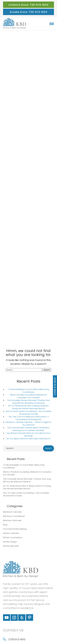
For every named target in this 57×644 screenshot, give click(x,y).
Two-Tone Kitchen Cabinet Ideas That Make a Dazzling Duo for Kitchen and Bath (28, 429)
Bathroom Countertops (14, 516)
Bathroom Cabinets (12, 512)
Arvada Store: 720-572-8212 (28, 12)
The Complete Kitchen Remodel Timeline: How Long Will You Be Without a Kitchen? (28, 402)
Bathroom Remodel (12, 520)
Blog (5, 525)
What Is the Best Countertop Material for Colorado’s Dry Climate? (29, 396)
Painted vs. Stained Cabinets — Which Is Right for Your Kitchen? (29, 424)
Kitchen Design (10, 542)
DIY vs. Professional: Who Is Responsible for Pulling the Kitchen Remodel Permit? (28, 407)
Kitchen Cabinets (11, 533)
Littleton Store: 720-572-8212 (29, 5)
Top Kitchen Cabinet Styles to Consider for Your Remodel (28, 434)
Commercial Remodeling (15, 529)
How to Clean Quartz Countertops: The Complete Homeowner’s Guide (28, 413)
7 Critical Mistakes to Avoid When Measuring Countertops (28, 391)
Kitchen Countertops (13, 537)
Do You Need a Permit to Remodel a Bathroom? (28, 439)
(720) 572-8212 (14, 639)
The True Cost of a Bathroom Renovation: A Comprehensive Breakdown (28, 418)
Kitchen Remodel (11, 546)
